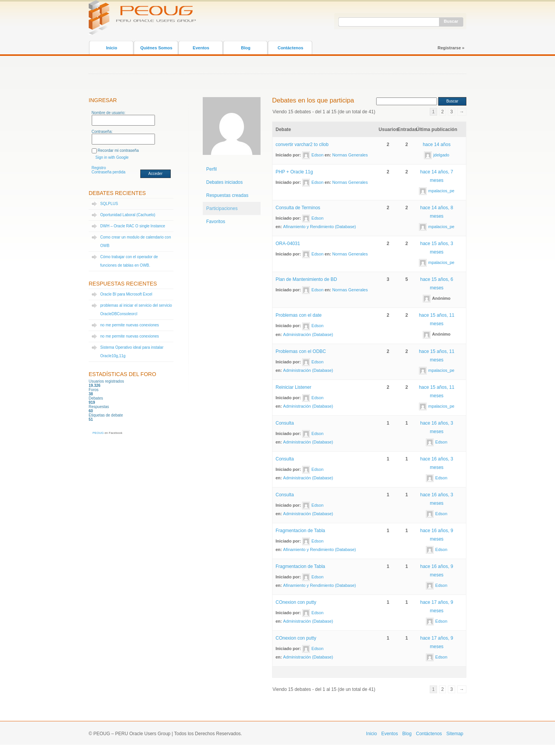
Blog (246, 48)
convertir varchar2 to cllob (302, 144)
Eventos (201, 48)
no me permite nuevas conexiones (129, 325)
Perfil (211, 169)
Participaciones (222, 208)
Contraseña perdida (109, 172)
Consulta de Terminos (298, 208)
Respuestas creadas (227, 195)
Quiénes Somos (156, 48)
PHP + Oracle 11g (294, 172)
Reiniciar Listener (293, 387)
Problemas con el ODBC (301, 351)
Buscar (451, 21)
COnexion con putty (296, 602)
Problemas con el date (299, 315)
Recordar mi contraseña (118, 150)
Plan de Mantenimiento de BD (306, 279)
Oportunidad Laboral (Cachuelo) (128, 215)
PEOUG (98, 433)
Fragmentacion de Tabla (300, 531)
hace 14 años (437, 144)
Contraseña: (102, 132)
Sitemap (455, 734)
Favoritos (216, 222)
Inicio (112, 48)
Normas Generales (350, 155)
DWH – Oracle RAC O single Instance (133, 226)
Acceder (156, 174)
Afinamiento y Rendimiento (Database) (320, 227)
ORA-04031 (288, 244)
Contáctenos (290, 48)
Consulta (285, 423)
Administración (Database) (308, 334)
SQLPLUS (109, 204)
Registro (99, 168)
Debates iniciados (225, 182)
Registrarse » (451, 48)
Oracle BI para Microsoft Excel (126, 294)
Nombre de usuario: (109, 113)
